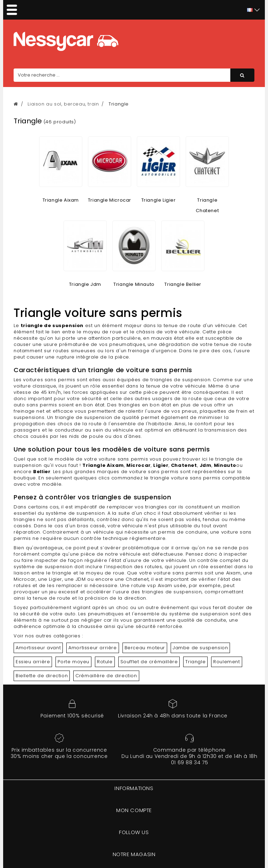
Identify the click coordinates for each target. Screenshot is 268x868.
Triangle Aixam (61, 200)
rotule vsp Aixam (152, 585)
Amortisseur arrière (92, 648)
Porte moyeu (73, 662)
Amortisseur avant (38, 648)
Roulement (226, 662)
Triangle (195, 662)
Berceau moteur (145, 648)
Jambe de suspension (200, 648)
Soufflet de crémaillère (149, 662)
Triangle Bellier (183, 284)
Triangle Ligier (159, 200)
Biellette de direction (42, 676)
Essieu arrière (33, 662)
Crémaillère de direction (106, 676)
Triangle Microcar (110, 200)
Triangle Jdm (85, 284)
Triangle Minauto (134, 284)
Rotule (105, 662)
